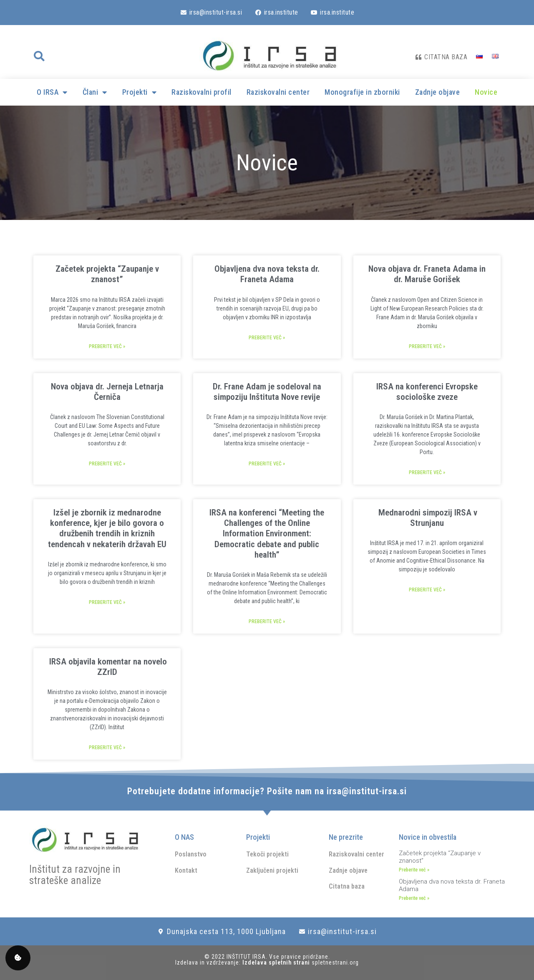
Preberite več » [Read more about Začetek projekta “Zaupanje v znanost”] (107, 346)
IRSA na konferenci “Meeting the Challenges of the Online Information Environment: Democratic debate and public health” (267, 534)
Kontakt (186, 870)
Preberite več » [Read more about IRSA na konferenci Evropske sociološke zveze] (427, 472)
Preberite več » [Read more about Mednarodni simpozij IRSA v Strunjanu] (427, 590)
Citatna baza (347, 886)
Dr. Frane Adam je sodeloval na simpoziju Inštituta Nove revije (267, 392)
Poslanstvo (191, 854)
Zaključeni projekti (272, 870)
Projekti (140, 92)
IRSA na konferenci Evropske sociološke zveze (427, 392)
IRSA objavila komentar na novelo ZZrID (107, 667)
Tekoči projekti (267, 854)
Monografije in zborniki (362, 92)
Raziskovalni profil (202, 92)
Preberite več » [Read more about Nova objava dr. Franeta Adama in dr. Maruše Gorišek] (427, 346)
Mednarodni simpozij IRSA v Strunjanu (427, 518)
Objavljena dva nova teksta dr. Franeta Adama (267, 274)
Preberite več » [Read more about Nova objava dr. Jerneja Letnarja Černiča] (107, 464)
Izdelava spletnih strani (277, 962)
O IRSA (52, 92)
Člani (95, 92)
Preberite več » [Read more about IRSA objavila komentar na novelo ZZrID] (107, 748)
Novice (486, 92)
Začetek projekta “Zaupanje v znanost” (107, 274)
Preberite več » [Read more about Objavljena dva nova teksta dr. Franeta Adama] (267, 338)
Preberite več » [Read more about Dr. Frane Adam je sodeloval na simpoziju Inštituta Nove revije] (267, 464)
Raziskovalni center (278, 92)
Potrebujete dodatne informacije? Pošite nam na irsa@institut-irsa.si (267, 791)
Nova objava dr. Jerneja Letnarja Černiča (107, 392)
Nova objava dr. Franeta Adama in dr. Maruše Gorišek (427, 274)
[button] (39, 56)
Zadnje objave (438, 92)
